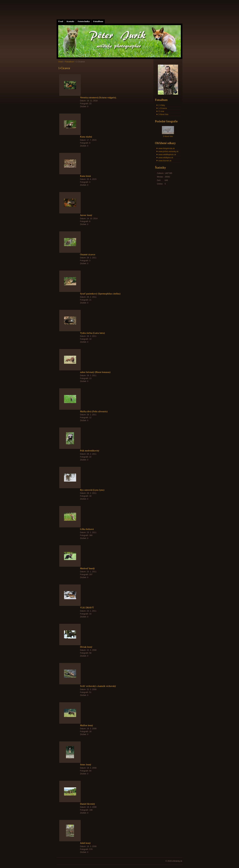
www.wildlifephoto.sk (167, 155)
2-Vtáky (162, 105)
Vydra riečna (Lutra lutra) (92, 333)
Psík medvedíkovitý (90, 451)
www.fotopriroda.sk (167, 148)
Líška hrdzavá (87, 529)
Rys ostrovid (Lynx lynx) (92, 490)
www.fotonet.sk (165, 161)
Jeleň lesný (85, 843)
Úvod (61, 21)
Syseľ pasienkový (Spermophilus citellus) (100, 294)
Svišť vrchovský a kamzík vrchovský (98, 686)
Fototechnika (84, 21)
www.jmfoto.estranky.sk (168, 151)
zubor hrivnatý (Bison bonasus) (95, 372)
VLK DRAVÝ (87, 608)
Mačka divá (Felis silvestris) (94, 411)
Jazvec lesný (86, 215)
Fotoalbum (98, 21)
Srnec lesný (86, 765)
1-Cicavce (163, 108)
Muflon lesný (86, 725)
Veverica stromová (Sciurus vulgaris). (98, 98)
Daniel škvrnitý (87, 804)
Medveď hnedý (87, 568)
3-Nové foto (163, 114)
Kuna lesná (85, 176)
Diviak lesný (86, 647)
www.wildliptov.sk (166, 158)
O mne (161, 111)
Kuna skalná (86, 137)
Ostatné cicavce (88, 254)
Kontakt (70, 21)
